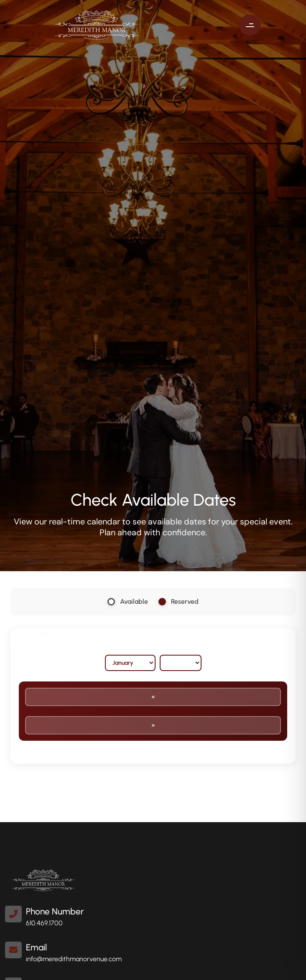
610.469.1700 (44, 923)
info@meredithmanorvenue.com (74, 959)
